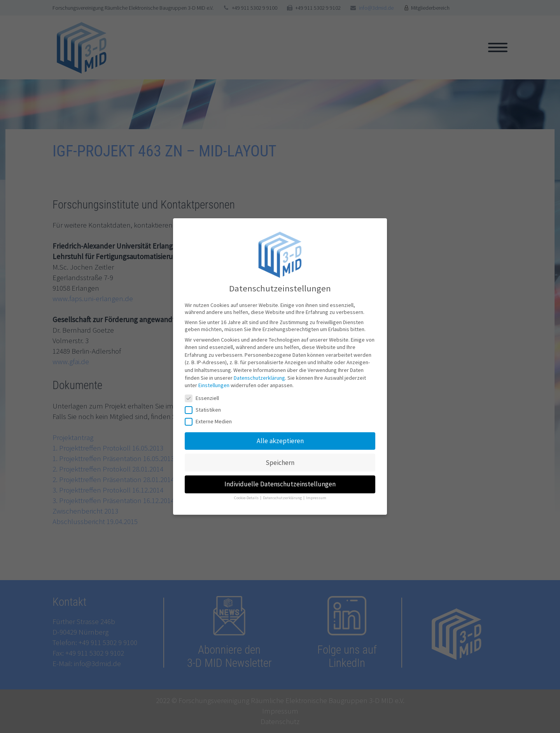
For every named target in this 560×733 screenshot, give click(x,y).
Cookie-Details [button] (247, 496)
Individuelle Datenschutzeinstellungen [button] (280, 482)
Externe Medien (211, 420)
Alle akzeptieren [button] (280, 439)
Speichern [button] (280, 461)
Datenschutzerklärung (259, 376)
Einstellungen (214, 384)
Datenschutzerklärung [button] (283, 496)
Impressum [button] (316, 496)
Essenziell (204, 396)
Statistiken (205, 408)
